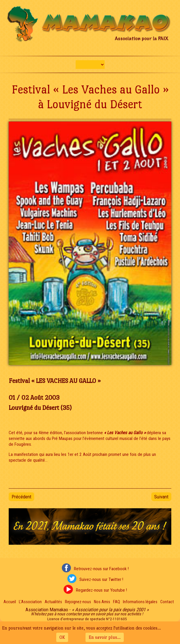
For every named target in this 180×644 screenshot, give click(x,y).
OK (62, 637)
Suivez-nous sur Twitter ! (101, 579)
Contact (167, 602)
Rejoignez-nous (78, 602)
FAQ (117, 602)
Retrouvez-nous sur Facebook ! (101, 569)
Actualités (53, 602)
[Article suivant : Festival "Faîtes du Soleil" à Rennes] (161, 497)
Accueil (10, 602)
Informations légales (140, 602)
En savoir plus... (105, 637)
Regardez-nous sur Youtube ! (101, 590)
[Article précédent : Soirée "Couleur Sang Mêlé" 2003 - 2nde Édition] (21, 497)
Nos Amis (102, 602)
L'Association (30, 602)
